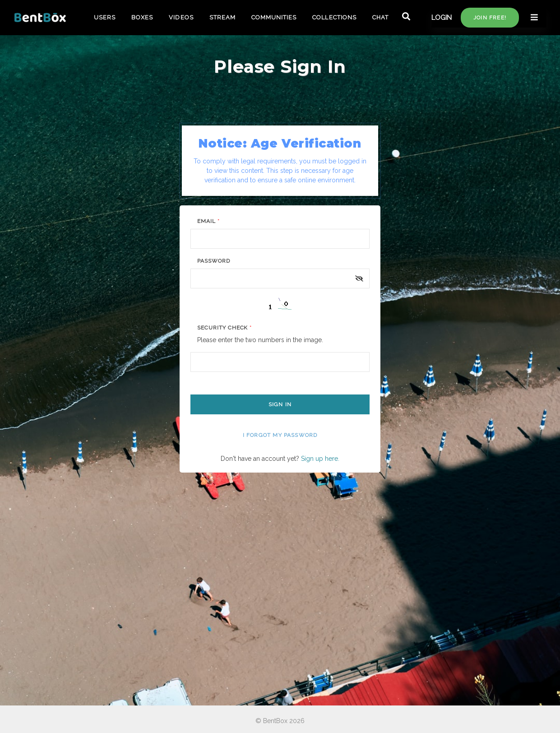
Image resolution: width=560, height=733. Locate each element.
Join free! (490, 18)
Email (208, 221)
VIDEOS (181, 17)
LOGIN (442, 18)
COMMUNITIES (274, 17)
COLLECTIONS (334, 17)
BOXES (142, 17)
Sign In (280, 404)
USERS (105, 17)
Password (214, 261)
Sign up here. (320, 459)
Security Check (224, 328)
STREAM (222, 17)
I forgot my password (280, 435)
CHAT (380, 17)
